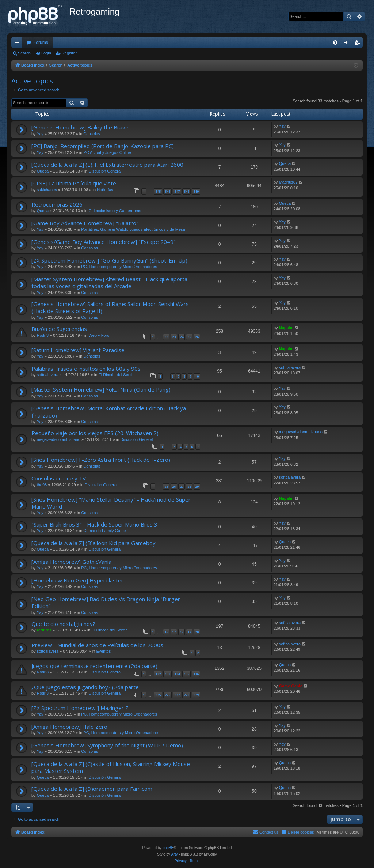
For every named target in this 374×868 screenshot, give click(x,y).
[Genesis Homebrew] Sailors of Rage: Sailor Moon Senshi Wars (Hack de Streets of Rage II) (110, 307)
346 (167, 191)
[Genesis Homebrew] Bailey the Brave (80, 127)
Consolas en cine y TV (59, 478)
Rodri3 (43, 335)
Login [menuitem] (348, 44)
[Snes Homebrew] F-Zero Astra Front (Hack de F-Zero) (101, 460)
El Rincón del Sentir (116, 375)
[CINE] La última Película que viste (74, 183)
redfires (44, 630)
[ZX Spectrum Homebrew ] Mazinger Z (80, 708)
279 (196, 695)
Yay (40, 134)
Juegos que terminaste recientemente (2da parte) (94, 666)
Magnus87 (288, 182)
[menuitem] (335, 42)
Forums (41, 42)
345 (158, 191)
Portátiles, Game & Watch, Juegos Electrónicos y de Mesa (133, 229)
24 (182, 337)
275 (158, 695)
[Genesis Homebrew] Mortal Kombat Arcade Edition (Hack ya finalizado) (109, 412)
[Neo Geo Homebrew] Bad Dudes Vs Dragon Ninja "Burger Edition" (106, 602)
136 (196, 674)
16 (166, 632)
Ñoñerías (105, 190)
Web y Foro (99, 335)
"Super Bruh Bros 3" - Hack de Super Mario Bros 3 (94, 524)
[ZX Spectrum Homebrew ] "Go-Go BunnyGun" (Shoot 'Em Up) (109, 260)
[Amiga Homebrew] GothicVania (71, 562)
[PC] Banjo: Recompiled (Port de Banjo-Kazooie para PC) (103, 146)
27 (182, 486)
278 (186, 695)
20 (197, 632)
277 (177, 695)
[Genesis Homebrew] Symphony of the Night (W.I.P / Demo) (107, 745)
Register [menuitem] (359, 44)
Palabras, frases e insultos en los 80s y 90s (86, 369)
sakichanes (47, 190)
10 (197, 376)
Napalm (286, 328)
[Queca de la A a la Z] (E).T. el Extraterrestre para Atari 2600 (107, 165)
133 (167, 674)
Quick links (18, 44)
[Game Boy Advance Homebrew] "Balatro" (85, 223)
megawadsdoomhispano (59, 439)
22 (166, 337)
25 (189, 337)
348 (186, 191)
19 (189, 632)
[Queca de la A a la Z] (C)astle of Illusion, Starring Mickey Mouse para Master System (111, 767)
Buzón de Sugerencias (59, 329)
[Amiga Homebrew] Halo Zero (69, 727)
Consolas (92, 134)
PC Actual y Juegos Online (107, 152)
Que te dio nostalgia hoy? (63, 624)
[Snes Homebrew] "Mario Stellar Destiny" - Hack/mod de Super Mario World (111, 503)
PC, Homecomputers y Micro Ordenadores (119, 267)
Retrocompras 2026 (57, 204)
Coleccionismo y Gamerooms (115, 211)
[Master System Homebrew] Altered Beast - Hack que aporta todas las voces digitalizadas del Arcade (109, 282)
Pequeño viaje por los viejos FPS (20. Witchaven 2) (95, 433)
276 (167, 695)
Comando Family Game (104, 531)
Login (46, 53)
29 (197, 486)
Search (24, 53)
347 (177, 191)
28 (189, 486)
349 (196, 191)
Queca (43, 171)
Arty (175, 854)
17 (174, 632)
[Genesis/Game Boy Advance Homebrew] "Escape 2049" (104, 242)
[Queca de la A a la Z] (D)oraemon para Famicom (92, 789)
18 (182, 632)
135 (186, 674)
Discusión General (105, 171)
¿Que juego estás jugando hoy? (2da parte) (86, 687)
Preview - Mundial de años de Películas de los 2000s (97, 645)
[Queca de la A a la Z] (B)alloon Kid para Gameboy (93, 543)
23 (174, 337)
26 (197, 337)
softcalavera (48, 375)
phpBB (168, 848)
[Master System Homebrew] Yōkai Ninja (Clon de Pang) (101, 389)
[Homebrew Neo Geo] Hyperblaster (77, 580)
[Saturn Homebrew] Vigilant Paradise (78, 350)
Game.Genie (291, 686)
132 (158, 674)
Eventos (103, 651)
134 (177, 674)
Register (69, 53)
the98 (42, 485)
